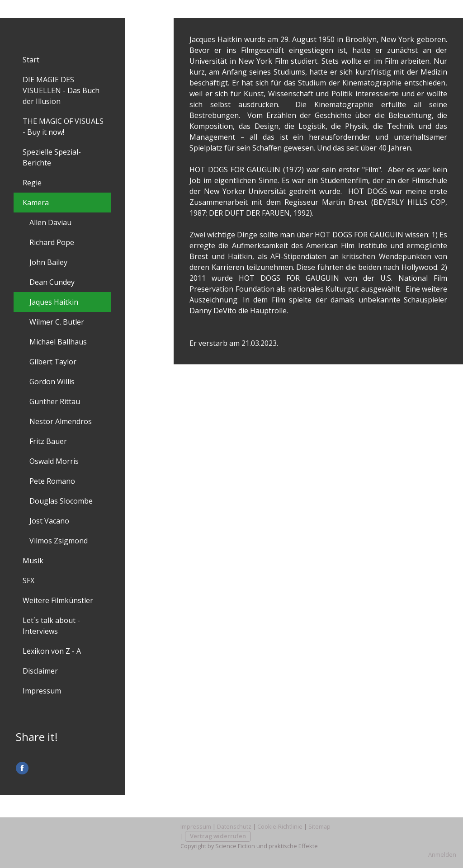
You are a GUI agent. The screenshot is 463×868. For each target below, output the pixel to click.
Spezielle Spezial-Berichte (52, 157)
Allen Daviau (50, 222)
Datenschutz (234, 826)
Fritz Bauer (48, 441)
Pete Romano (52, 481)
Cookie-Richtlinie (280, 826)
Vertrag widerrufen (218, 836)
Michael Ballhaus (58, 342)
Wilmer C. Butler (57, 322)
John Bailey (48, 262)
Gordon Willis (52, 382)
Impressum (42, 691)
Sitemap (319, 826)
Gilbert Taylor (53, 362)
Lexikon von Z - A (52, 651)
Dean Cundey (52, 282)
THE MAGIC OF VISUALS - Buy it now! (63, 127)
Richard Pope (52, 242)
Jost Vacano (49, 521)
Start (31, 60)
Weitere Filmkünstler (58, 600)
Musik (33, 561)
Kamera (36, 203)
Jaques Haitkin (54, 302)
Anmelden (442, 854)
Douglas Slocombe (61, 501)
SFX (28, 580)
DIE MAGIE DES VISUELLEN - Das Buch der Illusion (61, 90)
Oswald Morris (54, 461)
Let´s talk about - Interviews (51, 626)
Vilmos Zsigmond (59, 541)
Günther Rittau (55, 401)
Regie (32, 183)
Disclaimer (40, 671)
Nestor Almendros (61, 421)
